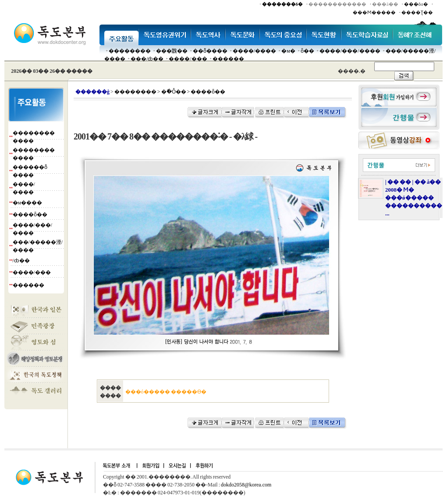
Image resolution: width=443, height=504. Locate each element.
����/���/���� (350, 51)
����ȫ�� (30, 214)
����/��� (188, 59)
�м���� (28, 203)
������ (228, 59)
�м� (288, 51)
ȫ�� (307, 51)
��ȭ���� (210, 51)
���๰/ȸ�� (147, 59)
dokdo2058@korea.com (246, 485)
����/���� (254, 51)
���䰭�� (172, 51)
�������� (130, 51)
